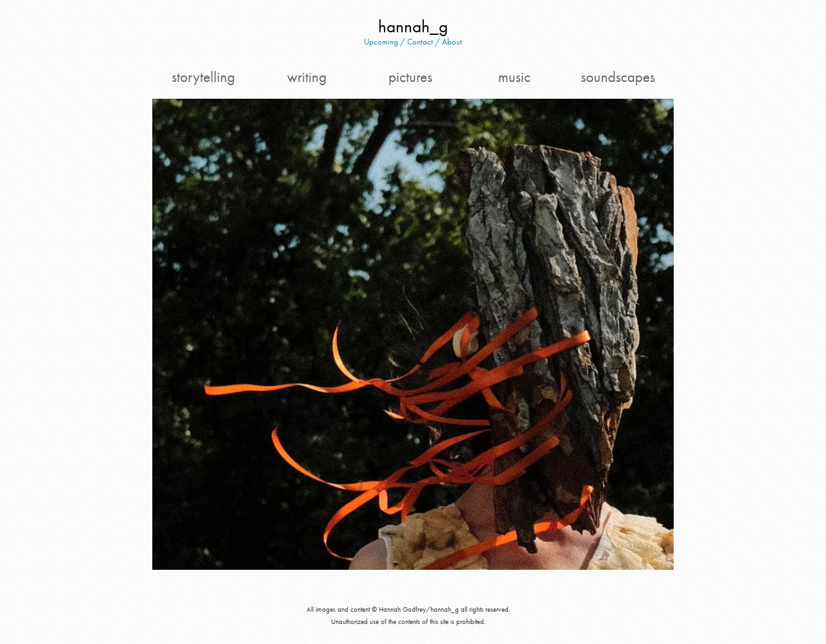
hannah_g (413, 26)
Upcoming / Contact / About (413, 42)
